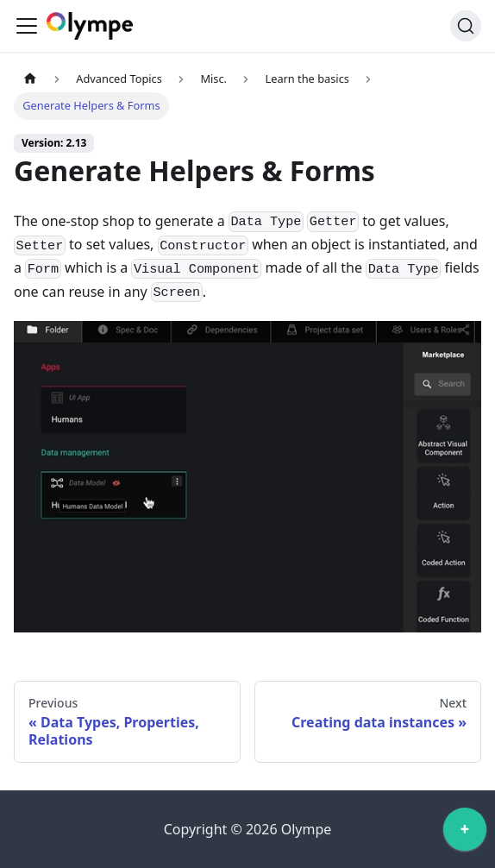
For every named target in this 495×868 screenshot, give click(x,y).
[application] (465, 833)
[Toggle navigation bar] (27, 26)
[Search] (466, 26)
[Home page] (30, 79)
